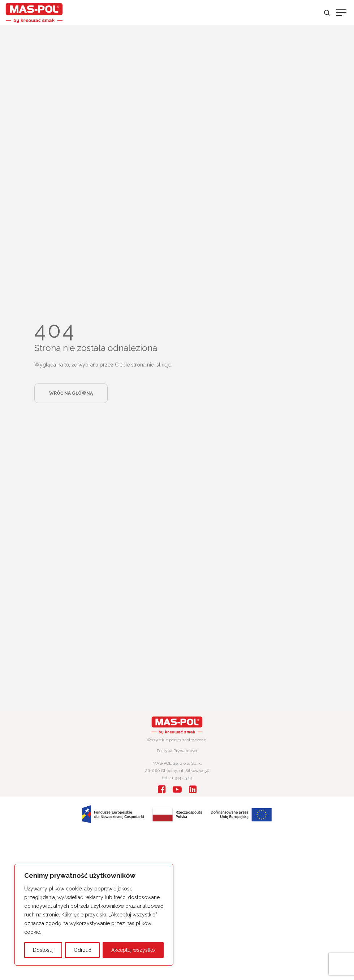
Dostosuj (43, 950)
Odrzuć (83, 950)
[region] (94, 915)
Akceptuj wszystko (133, 950)
